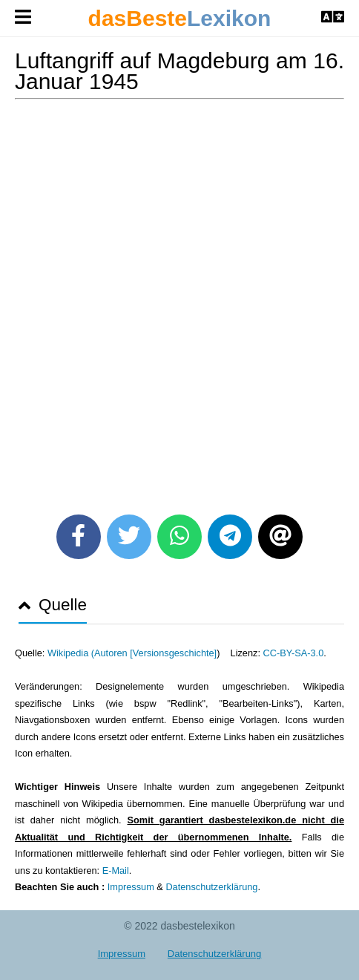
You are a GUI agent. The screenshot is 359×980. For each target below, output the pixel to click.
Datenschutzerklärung (211, 887)
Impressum (131, 887)
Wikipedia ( (71, 653)
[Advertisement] (179, 301)
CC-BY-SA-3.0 (294, 653)
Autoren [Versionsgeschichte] (155, 653)
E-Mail (116, 870)
